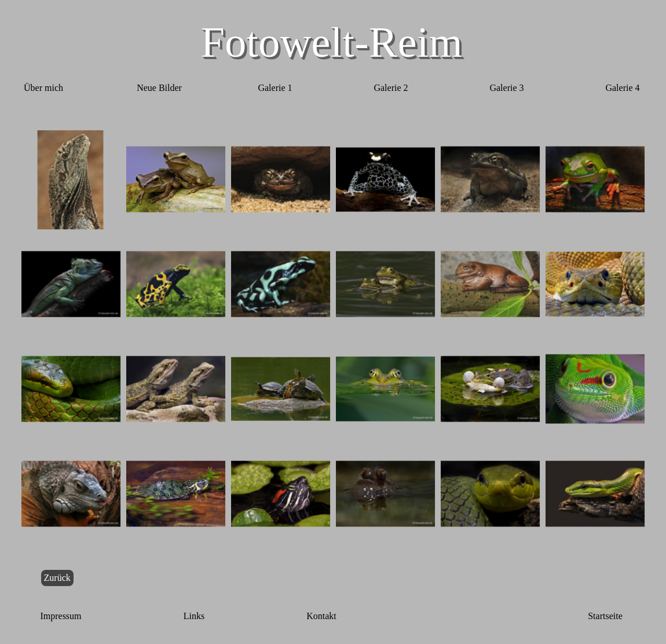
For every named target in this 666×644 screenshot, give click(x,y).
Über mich (43, 88)
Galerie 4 (622, 88)
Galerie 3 (506, 88)
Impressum (61, 616)
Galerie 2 (391, 88)
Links (194, 616)
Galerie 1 (275, 88)
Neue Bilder (159, 88)
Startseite (605, 616)
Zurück (57, 578)
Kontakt (321, 616)
